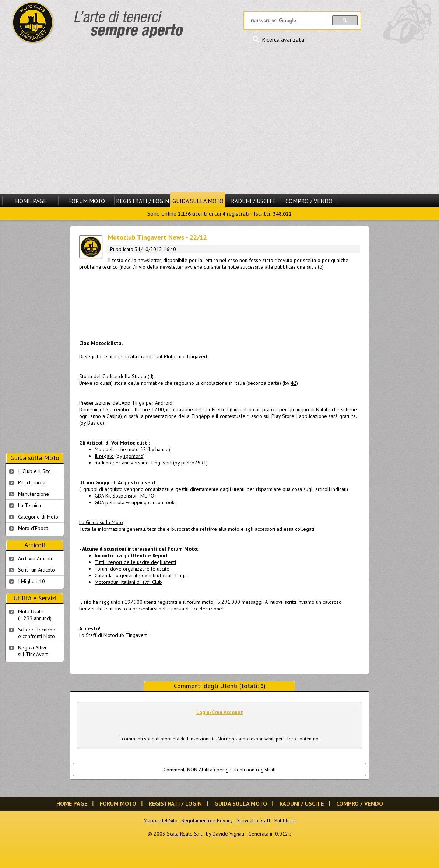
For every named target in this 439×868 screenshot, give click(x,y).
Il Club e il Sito (34, 471)
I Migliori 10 (31, 581)
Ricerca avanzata (283, 39)
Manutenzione (34, 494)
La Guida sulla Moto (101, 522)
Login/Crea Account (220, 712)
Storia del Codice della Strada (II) (116, 376)
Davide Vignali (228, 834)
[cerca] (286, 21)
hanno (162, 449)
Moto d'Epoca (33, 528)
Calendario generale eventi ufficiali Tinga (141, 575)
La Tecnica (29, 505)
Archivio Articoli (35, 558)
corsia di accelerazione (197, 609)
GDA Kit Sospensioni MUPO (124, 496)
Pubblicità (285, 820)
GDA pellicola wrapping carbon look (134, 502)
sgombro (133, 456)
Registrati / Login (143, 201)
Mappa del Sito (161, 820)
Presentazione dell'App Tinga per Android (126, 403)
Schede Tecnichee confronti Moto (37, 633)
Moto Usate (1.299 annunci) (35, 615)
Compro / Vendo (309, 201)
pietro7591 (194, 463)
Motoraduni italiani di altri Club (128, 582)
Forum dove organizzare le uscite (132, 569)
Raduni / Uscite (253, 201)
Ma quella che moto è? (120, 449)
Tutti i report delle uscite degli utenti (135, 562)
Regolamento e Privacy (207, 820)
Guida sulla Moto (198, 201)
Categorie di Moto (38, 517)
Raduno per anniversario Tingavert (133, 463)
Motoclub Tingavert (186, 356)
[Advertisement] (69, 119)
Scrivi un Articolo (36, 570)
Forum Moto (87, 201)
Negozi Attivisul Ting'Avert (33, 651)
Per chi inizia (32, 482)
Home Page (31, 201)
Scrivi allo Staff (253, 820)
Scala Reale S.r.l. (185, 834)
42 (294, 383)
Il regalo (104, 456)
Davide (95, 423)
